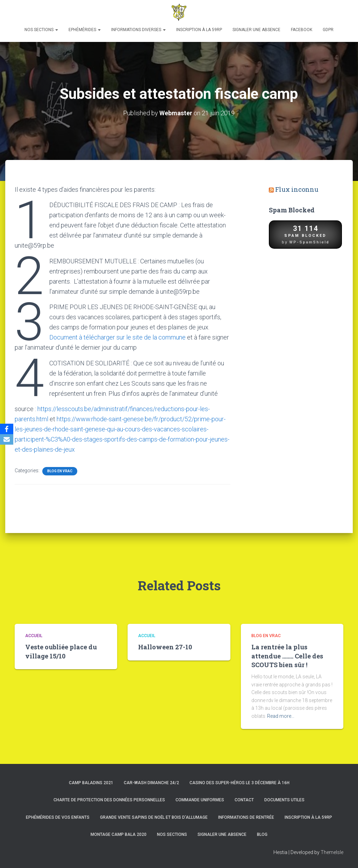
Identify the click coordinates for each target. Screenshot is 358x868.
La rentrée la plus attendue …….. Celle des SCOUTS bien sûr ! (287, 656)
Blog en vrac (60, 471)
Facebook (302, 30)
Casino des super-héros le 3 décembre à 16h (239, 783)
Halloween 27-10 (165, 647)
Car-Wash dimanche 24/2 (151, 783)
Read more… (281, 716)
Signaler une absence (256, 30)
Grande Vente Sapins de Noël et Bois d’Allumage (154, 817)
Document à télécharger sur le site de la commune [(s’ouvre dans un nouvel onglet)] (117, 337)
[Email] (7, 439)
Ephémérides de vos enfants (58, 817)
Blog (262, 834)
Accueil (34, 636)
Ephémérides (85, 30)
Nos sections (41, 30)
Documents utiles (284, 800)
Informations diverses (138, 30)
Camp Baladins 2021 (91, 783)
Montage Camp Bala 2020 (119, 834)
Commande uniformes (200, 800)
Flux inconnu (297, 189)
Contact (244, 800)
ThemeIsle (332, 852)
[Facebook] (7, 429)
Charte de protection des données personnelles (109, 800)
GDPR (328, 30)
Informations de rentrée (246, 817)
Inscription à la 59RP (199, 30)
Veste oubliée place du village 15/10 (61, 651)
